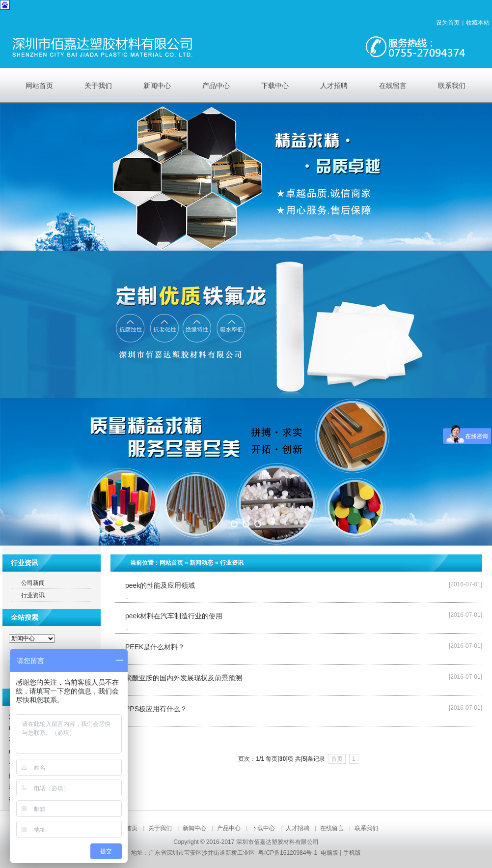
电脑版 (329, 853)
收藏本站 (478, 23)
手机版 (352, 853)
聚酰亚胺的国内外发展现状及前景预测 (184, 678)
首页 (337, 759)
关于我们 (160, 828)
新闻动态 (201, 563)
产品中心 (229, 828)
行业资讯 (232, 563)
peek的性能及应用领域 (160, 585)
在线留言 (332, 828)
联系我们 (366, 828)
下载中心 (263, 828)
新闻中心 (194, 828)
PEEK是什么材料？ (155, 647)
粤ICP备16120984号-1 (288, 853)
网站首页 (171, 563)
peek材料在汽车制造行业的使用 (174, 616)
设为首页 (448, 23)
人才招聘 (298, 828)
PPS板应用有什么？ (156, 709)
